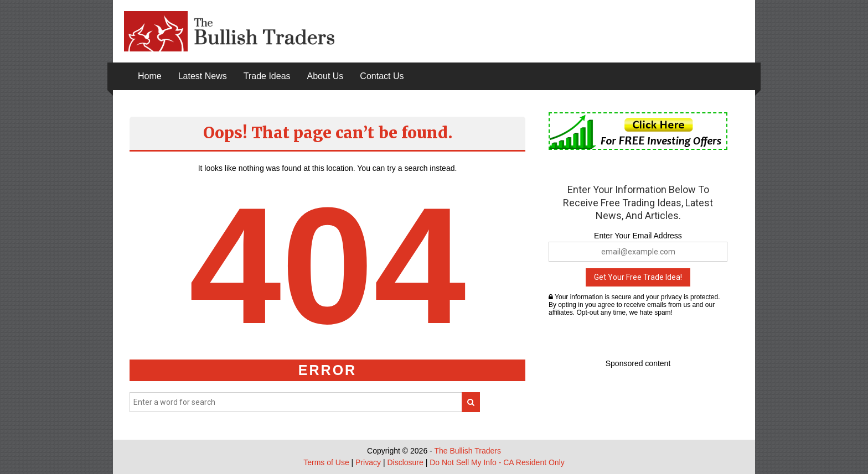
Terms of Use (326, 462)
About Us (325, 76)
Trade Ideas (267, 76)
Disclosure (405, 462)
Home (150, 76)
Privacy (368, 462)
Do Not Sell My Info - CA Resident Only (497, 462)
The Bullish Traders (467, 451)
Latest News (203, 76)
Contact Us (382, 76)
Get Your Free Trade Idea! (638, 277)
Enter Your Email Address (638, 236)
